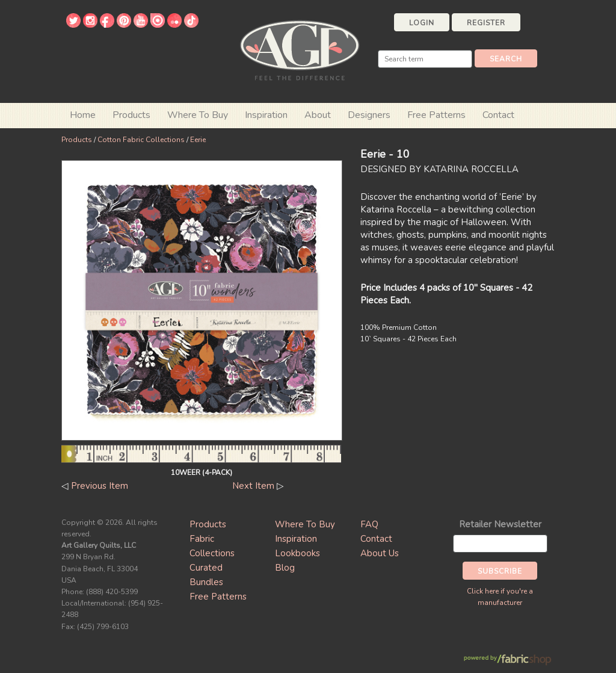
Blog (285, 568)
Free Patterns (436, 115)
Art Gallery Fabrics (300, 49)
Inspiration (266, 115)
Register (486, 23)
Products (77, 140)
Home (83, 115)
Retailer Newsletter (500, 524)
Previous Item (100, 486)
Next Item (253, 486)
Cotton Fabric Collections (141, 140)
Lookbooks (297, 553)
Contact (498, 115)
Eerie (198, 140)
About (318, 115)
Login (422, 23)
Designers (369, 115)
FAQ (369, 524)
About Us (380, 553)
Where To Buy (305, 524)
